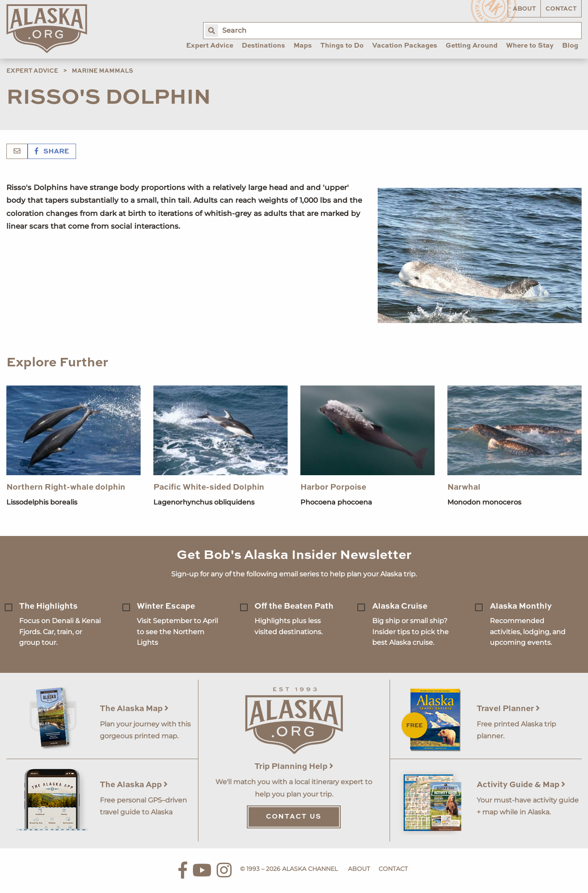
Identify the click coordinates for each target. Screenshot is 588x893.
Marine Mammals (102, 71)
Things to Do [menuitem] (342, 46)
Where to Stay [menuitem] (530, 46)
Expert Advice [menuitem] (210, 46)
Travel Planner (508, 709)
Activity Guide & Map (521, 785)
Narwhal (464, 487)
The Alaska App (134, 785)
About (524, 9)
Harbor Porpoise (333, 487)
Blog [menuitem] (570, 46)
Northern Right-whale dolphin (66, 487)
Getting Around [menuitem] (472, 46)
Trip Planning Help (294, 767)
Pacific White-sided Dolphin (209, 487)
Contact (561, 9)
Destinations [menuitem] (263, 46)
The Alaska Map (134, 709)
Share (52, 152)
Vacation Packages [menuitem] (405, 46)
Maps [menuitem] (303, 46)
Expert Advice (32, 71)
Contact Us (294, 817)
